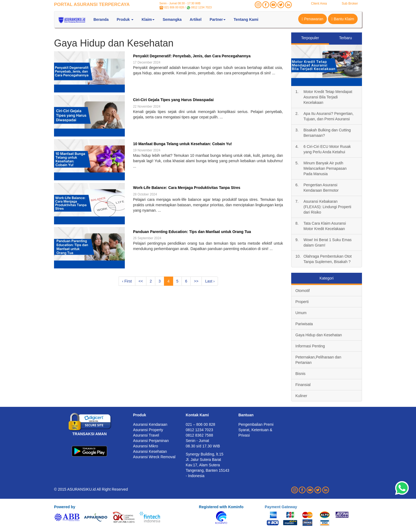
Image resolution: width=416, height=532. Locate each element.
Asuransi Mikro (146, 446)
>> (196, 281)
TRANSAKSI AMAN (90, 434)
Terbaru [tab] (345, 38)
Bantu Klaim (343, 19)
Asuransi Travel (146, 435)
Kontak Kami (197, 415)
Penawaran (313, 19)
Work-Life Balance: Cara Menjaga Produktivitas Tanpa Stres (187, 188)
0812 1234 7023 (202, 7)
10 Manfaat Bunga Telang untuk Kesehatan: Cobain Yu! (182, 144)
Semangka (172, 19)
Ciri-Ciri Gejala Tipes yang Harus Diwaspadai (173, 100)
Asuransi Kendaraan (150, 424)
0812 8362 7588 (199, 435)
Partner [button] (218, 19)
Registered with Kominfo (221, 507)
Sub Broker (350, 4)
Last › (210, 281)
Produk (140, 415)
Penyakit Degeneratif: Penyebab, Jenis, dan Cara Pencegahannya (192, 56)
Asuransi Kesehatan (150, 451)
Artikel (196, 19)
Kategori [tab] (327, 278)
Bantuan (246, 415)
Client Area (319, 4)
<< (141, 281)
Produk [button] (125, 19)
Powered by (65, 507)
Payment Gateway (281, 507)
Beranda (101, 19)
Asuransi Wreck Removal (154, 457)
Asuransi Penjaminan (151, 441)
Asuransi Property (148, 430)
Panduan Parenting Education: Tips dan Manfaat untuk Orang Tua (192, 232)
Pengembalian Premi (256, 424)
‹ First (127, 281)
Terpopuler (310, 38)
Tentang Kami (246, 19)
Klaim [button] (148, 19)
